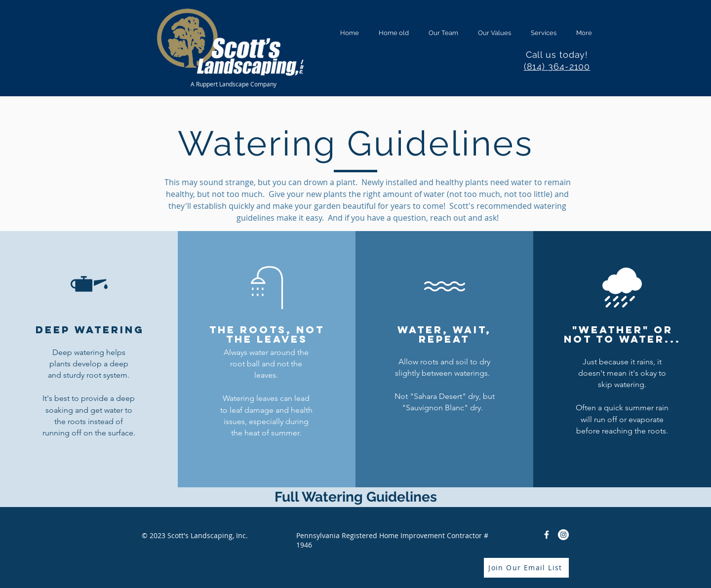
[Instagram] (563, 535)
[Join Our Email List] (526, 568)
